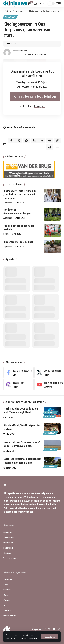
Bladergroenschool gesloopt (19, 242)
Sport (6, 234)
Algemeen (10, 17)
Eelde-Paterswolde (24, 127)
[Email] (49, 141)
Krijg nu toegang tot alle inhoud (35, 96)
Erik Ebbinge (22, 51)
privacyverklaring (29, 638)
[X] (49, 629)
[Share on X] (19, 141)
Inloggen (40, 106)
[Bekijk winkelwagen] (30, 4)
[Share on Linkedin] (34, 141)
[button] (50, 637)
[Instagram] (19, 385)
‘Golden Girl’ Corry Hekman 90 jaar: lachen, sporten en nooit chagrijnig (20, 194)
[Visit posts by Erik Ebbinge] (7, 53)
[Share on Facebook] (11, 141)
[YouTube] (54, 629)
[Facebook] (19, 372)
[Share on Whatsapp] (26, 141)
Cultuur (50, 416)
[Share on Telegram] (42, 141)
